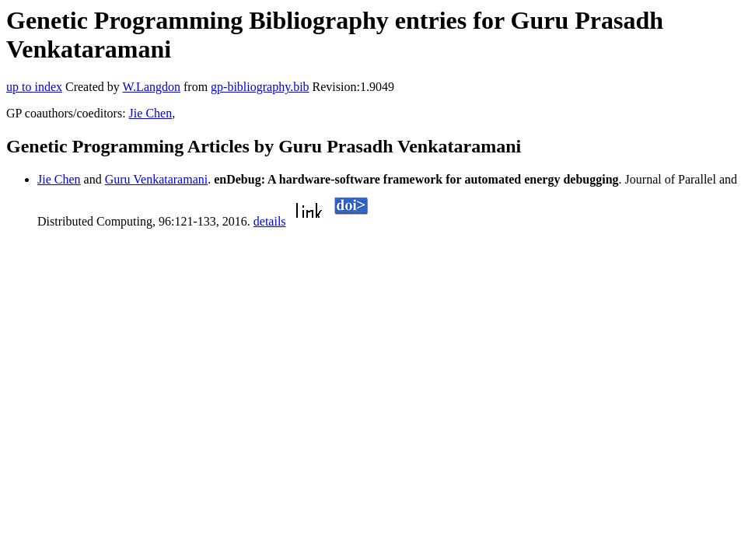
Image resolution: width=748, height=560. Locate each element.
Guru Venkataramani (157, 179)
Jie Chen (151, 113)
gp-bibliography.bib (260, 87)
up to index (34, 87)
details (270, 221)
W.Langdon (151, 87)
